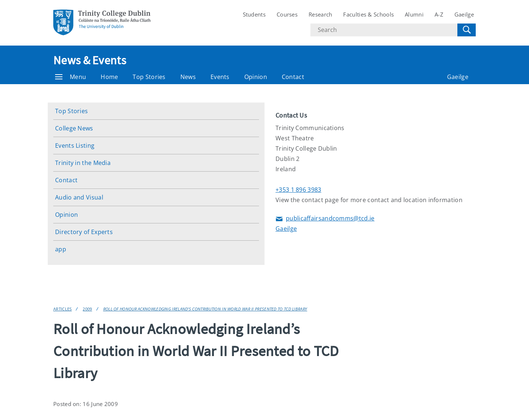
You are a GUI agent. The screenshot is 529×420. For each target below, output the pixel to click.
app (61, 249)
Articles (62, 309)
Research (320, 14)
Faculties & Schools (368, 14)
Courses (287, 14)
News (188, 77)
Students (254, 14)
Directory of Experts (84, 232)
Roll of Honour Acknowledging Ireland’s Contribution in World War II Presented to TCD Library (205, 309)
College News (74, 128)
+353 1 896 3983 (298, 190)
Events (220, 77)
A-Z (439, 14)
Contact (293, 77)
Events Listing (75, 146)
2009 (87, 309)
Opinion (256, 77)
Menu (71, 77)
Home (109, 77)
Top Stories (149, 77)
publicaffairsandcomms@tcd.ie (325, 219)
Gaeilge (464, 14)
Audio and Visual (79, 197)
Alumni (414, 14)
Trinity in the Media (83, 163)
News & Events (90, 60)
